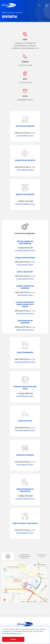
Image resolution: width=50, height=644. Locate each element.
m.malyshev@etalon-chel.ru (25, 204)
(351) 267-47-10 (21, 133)
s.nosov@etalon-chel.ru (25, 265)
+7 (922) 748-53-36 (25, 394)
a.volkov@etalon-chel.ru (25, 136)
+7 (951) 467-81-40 (25, 248)
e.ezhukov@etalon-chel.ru (25, 313)
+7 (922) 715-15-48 (25, 201)
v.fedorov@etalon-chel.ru (25, 330)
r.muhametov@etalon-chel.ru (25, 250)
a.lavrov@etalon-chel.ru (25, 465)
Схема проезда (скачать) (42, 556)
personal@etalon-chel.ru (25, 533)
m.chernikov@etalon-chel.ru (25, 430)
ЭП (14, 5)
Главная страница (8, 13)
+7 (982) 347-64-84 (25, 496)
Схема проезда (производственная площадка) (25, 556)
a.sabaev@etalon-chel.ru (25, 279)
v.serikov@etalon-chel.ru (25, 396)
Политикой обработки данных (12, 634)
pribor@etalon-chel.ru (25, 100)
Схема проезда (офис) (8, 556)
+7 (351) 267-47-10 (25, 65)
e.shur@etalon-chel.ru (25, 295)
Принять (13, 639)
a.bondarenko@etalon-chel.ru (25, 362)
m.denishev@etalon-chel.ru (25, 499)
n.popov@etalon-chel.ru (25, 170)
